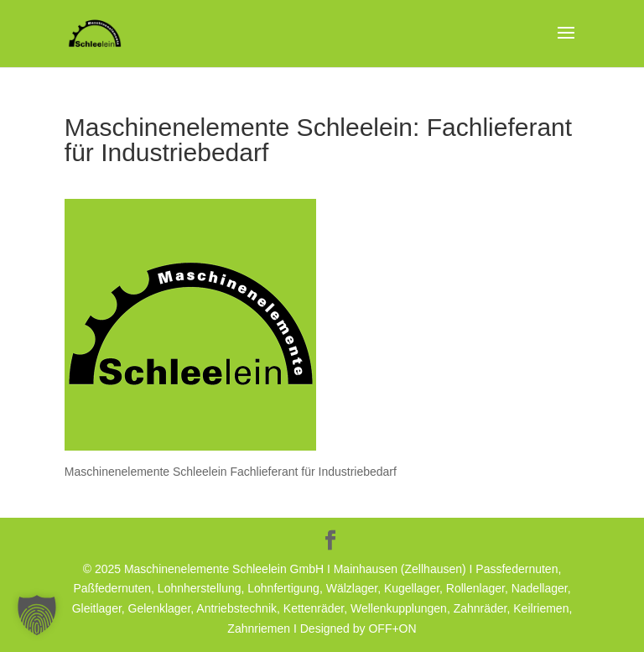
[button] (37, 615)
